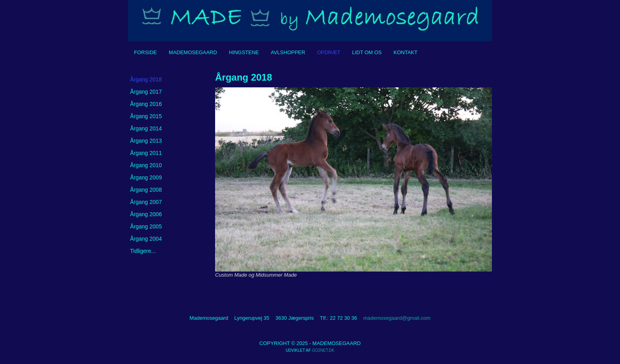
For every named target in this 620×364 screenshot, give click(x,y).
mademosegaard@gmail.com (397, 318)
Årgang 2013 (146, 141)
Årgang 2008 (146, 190)
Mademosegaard (193, 52)
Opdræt (329, 52)
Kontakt (405, 52)
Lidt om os (367, 52)
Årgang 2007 (146, 202)
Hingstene (244, 52)
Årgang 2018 (146, 79)
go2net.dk (323, 350)
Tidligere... (143, 251)
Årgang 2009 (146, 177)
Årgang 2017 (146, 92)
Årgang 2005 (146, 226)
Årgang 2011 (146, 153)
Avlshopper (288, 52)
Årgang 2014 (146, 128)
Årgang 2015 (146, 116)
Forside (146, 52)
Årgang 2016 (146, 104)
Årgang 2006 (146, 214)
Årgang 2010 (146, 165)
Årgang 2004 (146, 239)
